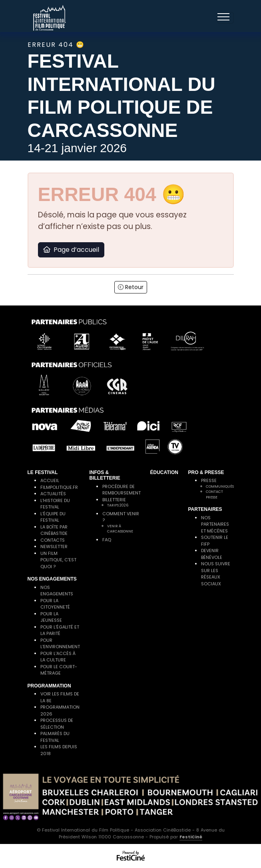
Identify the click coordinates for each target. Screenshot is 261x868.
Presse (209, 480)
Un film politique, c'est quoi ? (58, 560)
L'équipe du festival (53, 517)
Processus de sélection (57, 724)
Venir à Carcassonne (120, 529)
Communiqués (220, 486)
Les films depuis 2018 (59, 750)
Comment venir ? (121, 517)
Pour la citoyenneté (55, 604)
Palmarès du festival (55, 737)
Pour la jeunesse (51, 617)
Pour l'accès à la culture (58, 657)
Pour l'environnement (60, 644)
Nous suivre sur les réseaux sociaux (216, 574)
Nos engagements (57, 591)
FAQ (107, 540)
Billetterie (114, 500)
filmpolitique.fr (59, 487)
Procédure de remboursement (122, 490)
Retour (131, 287)
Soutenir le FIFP (215, 541)
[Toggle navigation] (225, 18)
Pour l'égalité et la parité (60, 630)
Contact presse (214, 494)
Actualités (53, 494)
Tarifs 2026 (118, 505)
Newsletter (54, 547)
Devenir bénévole (212, 554)
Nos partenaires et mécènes (215, 524)
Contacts (53, 540)
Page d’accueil (71, 250)
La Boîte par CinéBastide (54, 530)
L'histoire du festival (55, 504)
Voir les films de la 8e (60, 697)
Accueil (50, 480)
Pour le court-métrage (59, 670)
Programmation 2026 (60, 710)
